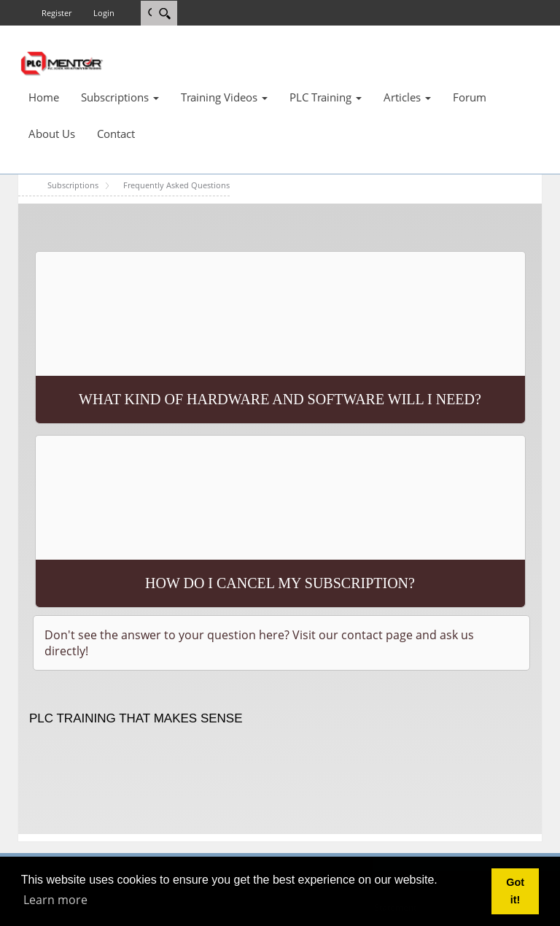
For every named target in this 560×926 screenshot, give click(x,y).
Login (104, 13)
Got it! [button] (515, 891)
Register (57, 13)
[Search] (164, 13)
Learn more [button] (55, 900)
